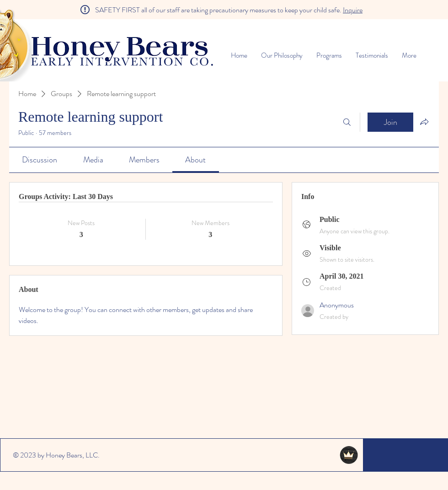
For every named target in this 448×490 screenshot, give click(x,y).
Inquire (353, 10)
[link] (40, 160)
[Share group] (424, 122)
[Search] (347, 122)
